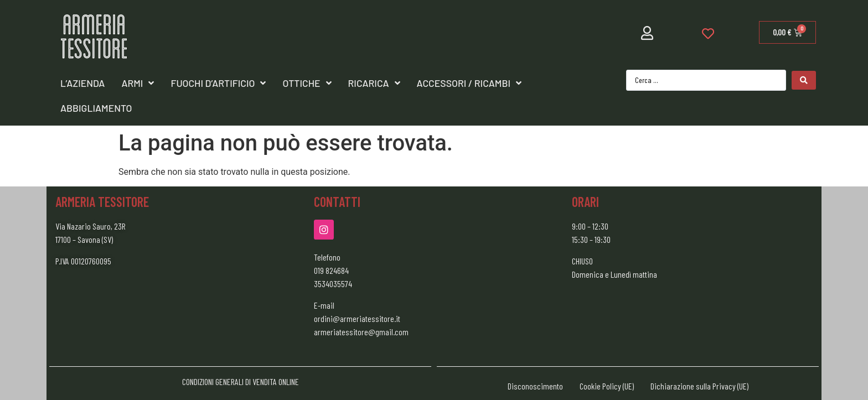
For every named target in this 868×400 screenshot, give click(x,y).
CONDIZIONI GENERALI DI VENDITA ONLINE (241, 381)
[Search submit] (804, 80)
